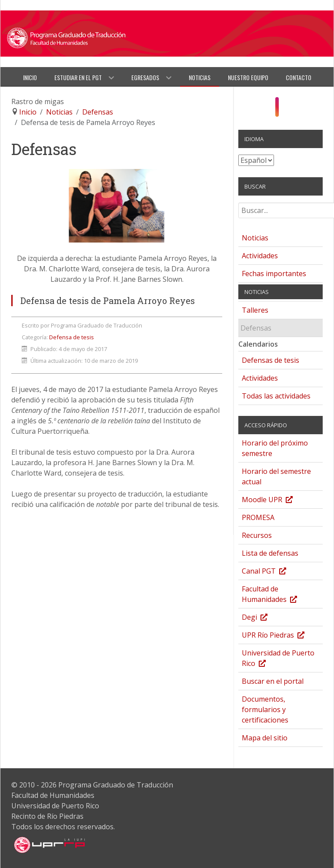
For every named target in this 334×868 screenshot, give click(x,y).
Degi (263, 618)
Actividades (260, 256)
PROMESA (258, 517)
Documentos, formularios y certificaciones (265, 709)
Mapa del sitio (265, 738)
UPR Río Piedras (282, 636)
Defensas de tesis (271, 360)
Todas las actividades (276, 396)
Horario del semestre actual (276, 476)
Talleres (255, 310)
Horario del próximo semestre (275, 448)
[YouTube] (286, 109)
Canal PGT (273, 572)
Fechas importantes (274, 274)
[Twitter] (293, 109)
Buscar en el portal (273, 681)
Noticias (255, 238)
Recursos (257, 535)
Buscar (239, 206)
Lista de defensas (270, 553)
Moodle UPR (276, 501)
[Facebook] (268, 109)
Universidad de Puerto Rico (278, 659)
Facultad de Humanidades (278, 595)
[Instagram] (277, 107)
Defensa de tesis (72, 337)
